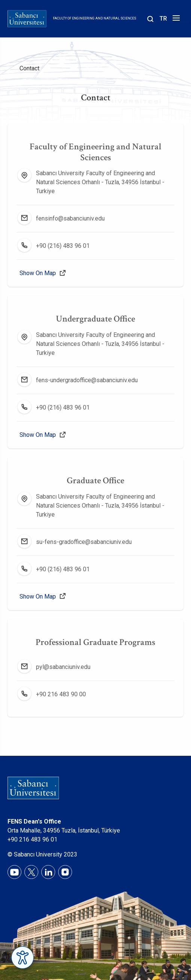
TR (163, 19)
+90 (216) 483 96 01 (63, 246)
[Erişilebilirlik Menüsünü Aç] (23, 958)
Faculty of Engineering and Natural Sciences (95, 18)
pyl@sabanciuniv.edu (63, 667)
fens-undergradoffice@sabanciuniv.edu (87, 380)
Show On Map (38, 273)
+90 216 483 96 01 (32, 839)
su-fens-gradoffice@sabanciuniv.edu (84, 542)
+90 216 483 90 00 (61, 694)
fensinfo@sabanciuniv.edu (70, 218)
